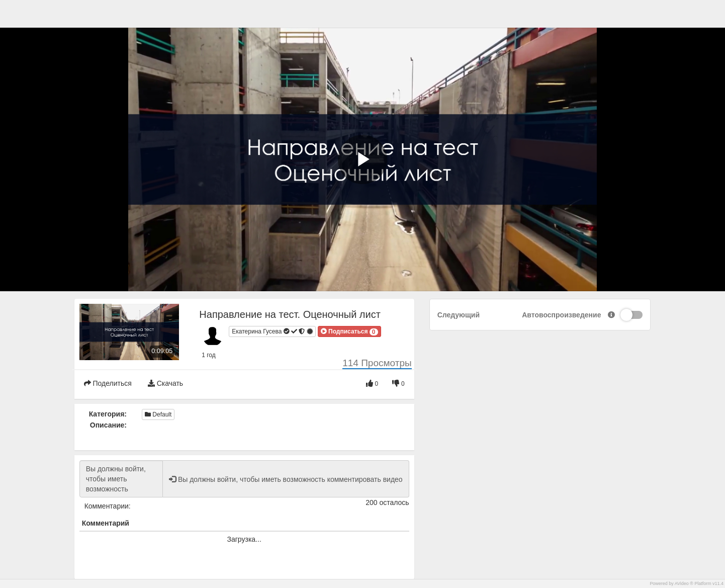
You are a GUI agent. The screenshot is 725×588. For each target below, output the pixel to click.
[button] (349, 331)
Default (158, 414)
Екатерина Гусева (273, 332)
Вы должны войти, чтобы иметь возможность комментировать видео (121, 479)
